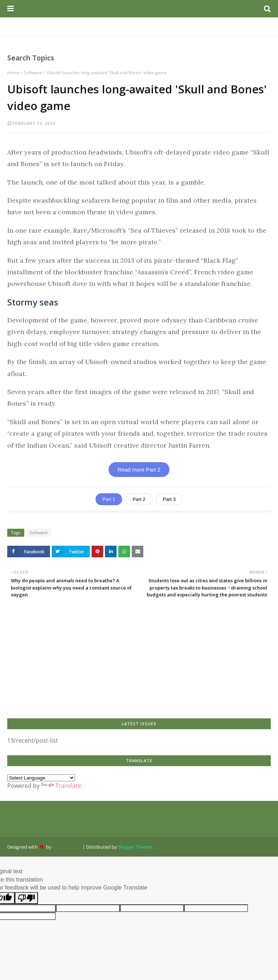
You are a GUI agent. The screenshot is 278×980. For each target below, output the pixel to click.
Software (33, 73)
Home (13, 73)
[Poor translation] (26, 898)
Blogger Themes (135, 847)
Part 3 (169, 499)
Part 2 (139, 499)
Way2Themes (67, 847)
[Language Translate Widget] (41, 778)
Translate (61, 786)
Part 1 (109, 499)
